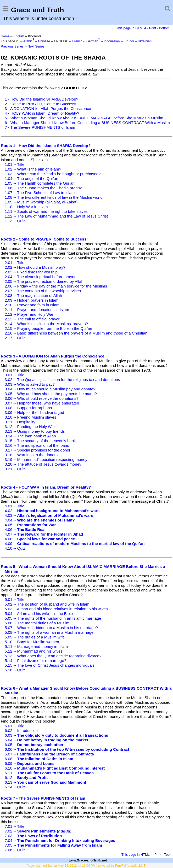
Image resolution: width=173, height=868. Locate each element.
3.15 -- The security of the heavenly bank (40, 441)
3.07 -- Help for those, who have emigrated (42, 403)
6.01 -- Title (15, 726)
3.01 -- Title (15, 375)
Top (167, 855)
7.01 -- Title (15, 826)
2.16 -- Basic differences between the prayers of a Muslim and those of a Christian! (77, 333)
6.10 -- (55, 768)
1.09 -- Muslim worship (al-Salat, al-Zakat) (41, 202)
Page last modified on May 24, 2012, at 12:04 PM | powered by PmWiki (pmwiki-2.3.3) (86, 866)
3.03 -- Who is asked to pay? (30, 384)
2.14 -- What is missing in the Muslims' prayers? (46, 324)
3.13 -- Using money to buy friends (35, 431)
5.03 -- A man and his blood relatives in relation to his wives (56, 609)
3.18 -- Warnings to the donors (31, 455)
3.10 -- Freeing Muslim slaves (30, 417)
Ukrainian (145, 41)
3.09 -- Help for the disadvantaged (34, 412)
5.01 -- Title (15, 599)
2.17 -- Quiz (15, 338)
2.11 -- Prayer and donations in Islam (37, 310)
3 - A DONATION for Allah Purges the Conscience (48, 108)
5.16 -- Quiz (15, 670)
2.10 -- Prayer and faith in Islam (32, 305)
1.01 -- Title (15, 164)
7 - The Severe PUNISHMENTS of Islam (40, 127)
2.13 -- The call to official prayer (32, 319)
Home (5, 36)
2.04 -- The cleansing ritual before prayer (40, 277)
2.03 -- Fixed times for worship (31, 272)
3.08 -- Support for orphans (28, 408)
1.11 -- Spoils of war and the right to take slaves (46, 211)
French (77, 41)
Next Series (36, 46)
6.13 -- (45, 782)
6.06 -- (67, 749)
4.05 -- (30, 525)
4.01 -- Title (15, 506)
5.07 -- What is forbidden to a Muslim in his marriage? (51, 628)
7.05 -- (53, 845)
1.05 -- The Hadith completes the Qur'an (40, 183)
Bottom (164, 28)
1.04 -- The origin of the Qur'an (31, 178)
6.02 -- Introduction (21, 731)
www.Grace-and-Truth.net (88, 860)
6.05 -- (35, 745)
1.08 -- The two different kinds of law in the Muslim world (54, 197)
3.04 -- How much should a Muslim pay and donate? (50, 389)
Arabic (28, 41)
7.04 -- (60, 840)
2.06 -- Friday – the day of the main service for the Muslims (56, 286)
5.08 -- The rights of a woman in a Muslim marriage (49, 632)
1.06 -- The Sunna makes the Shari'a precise (44, 188)
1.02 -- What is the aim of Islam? (33, 169)
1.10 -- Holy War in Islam (26, 207)
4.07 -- (44, 534)
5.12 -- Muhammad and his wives (34, 651)
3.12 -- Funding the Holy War (30, 427)
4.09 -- (75, 544)
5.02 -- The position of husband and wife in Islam (47, 604)
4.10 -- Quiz (15, 548)
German (92, 41)
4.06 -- (25, 529)
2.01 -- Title (15, 263)
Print (153, 28)
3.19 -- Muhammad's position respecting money (46, 459)
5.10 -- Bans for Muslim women (32, 642)
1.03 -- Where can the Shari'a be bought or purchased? (53, 174)
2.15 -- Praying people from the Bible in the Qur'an (48, 328)
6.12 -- (26, 778)
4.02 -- (52, 511)
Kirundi (129, 41)
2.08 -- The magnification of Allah (33, 295)
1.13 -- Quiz (15, 221)
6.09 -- (30, 763)
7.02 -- (38, 831)
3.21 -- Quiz (15, 469)
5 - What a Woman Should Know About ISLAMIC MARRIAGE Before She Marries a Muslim (84, 118)
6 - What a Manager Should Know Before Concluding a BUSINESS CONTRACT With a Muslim (87, 123)
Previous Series (12, 46)
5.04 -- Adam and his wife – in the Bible (39, 614)
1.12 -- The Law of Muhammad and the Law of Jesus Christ (56, 216)
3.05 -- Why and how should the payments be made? (51, 394)
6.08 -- (39, 759)
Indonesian (112, 41)
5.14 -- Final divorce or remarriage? (35, 661)
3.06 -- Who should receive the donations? (42, 398)
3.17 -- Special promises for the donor (38, 450)
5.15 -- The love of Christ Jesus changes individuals (50, 665)
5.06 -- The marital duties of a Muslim (37, 623)
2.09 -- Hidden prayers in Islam (32, 300)
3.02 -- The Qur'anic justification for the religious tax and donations (62, 380)
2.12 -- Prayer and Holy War (29, 314)
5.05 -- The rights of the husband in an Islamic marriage (53, 618)
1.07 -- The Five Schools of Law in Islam (40, 193)
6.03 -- (56, 735)
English (19, 36)
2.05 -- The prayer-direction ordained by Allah (44, 281)
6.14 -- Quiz (15, 787)
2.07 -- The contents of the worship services (43, 291)
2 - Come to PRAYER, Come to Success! (40, 104)
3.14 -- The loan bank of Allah (30, 436)
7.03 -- (33, 836)
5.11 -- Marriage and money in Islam (36, 646)
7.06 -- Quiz (15, 850)
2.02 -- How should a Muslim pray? (35, 267)
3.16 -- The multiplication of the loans (37, 445)
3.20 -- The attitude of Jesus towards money (43, 464)
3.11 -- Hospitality (20, 422)
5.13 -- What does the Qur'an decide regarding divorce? (53, 656)
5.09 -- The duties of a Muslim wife (35, 637)
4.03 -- (49, 515)
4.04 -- (40, 520)
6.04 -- (46, 740)
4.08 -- (40, 539)
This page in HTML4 (131, 28)
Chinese (44, 41)
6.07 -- (49, 754)
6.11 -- (49, 773)
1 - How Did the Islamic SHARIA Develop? (41, 99)
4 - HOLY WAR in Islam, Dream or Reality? (42, 113)
